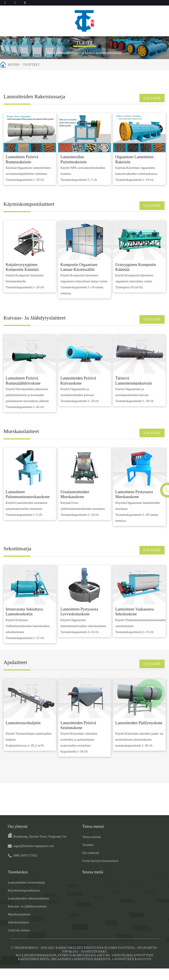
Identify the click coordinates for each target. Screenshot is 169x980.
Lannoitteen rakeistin (132, 971)
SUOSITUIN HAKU (94, 963)
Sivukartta (147, 960)
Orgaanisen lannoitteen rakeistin (81, 971)
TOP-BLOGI (70, 963)
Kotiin (17, 64)
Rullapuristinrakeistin (36, 967)
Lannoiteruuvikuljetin (23, 735)
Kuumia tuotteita (119, 960)
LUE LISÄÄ (150, 98)
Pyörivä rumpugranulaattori (84, 967)
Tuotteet (35, 64)
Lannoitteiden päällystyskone (139, 735)
